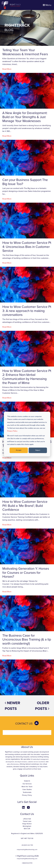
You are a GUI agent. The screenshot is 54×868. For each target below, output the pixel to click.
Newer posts (12, 706)
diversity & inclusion (21, 762)
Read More (7, 69)
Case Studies (27, 790)
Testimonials (27, 792)
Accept (19, 450)
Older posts (42, 706)
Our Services (27, 784)
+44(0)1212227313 (27, 863)
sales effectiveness (13, 764)
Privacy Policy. (12, 431)
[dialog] (27, 434)
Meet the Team (27, 787)
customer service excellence (36, 762)
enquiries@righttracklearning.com (27, 850)
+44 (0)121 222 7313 (27, 845)
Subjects (27, 781)
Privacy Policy (27, 795)
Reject (38, 450)
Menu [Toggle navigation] (47, 5)
